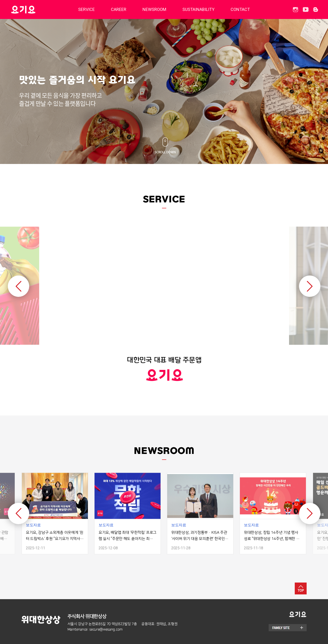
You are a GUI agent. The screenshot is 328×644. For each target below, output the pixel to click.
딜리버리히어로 (35, 9)
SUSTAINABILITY (198, 9)
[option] (164, 301)
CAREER (119, 9)
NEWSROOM (154, 9)
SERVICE (86, 9)
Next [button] (310, 286)
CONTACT (240, 9)
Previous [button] (19, 286)
